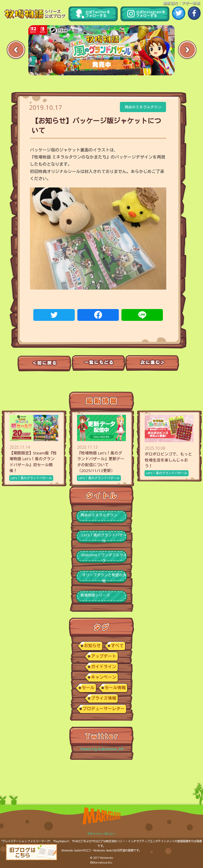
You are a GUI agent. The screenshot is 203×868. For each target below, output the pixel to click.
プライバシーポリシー (101, 834)
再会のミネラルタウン (143, 107)
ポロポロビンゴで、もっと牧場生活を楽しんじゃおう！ (168, 460)
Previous (16, 50)
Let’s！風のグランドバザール (31, 478)
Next (187, 50)
